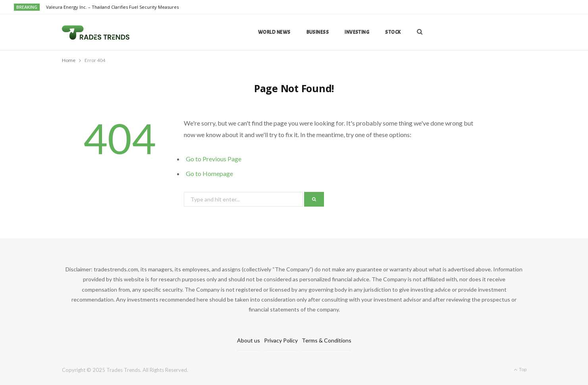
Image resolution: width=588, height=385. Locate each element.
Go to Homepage (209, 173)
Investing (357, 32)
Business (318, 32)
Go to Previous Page (214, 159)
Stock (393, 32)
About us (249, 340)
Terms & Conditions (327, 340)
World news (274, 32)
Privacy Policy (281, 340)
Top (520, 369)
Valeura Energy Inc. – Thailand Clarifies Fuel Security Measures (112, 7)
